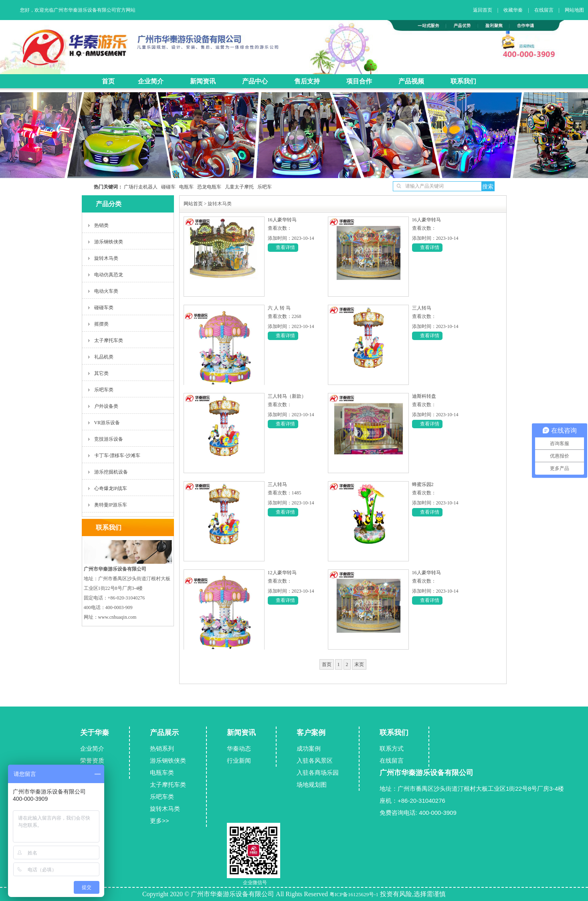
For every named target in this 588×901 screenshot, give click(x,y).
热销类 (101, 225)
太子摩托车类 (109, 340)
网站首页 (193, 204)
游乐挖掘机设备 (111, 472)
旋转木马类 (106, 258)
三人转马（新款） (287, 396)
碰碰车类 (104, 308)
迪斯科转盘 (424, 396)
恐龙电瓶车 (207, 187)
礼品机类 (104, 357)
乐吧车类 (104, 390)
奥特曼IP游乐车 (111, 505)
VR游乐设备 (107, 423)
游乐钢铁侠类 (109, 242)
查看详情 (285, 247)
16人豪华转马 (282, 220)
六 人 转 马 (279, 308)
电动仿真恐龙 (109, 275)
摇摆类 (101, 324)
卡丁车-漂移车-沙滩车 (117, 456)
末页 (359, 664)
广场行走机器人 (141, 187)
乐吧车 (263, 187)
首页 (327, 664)
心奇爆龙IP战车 (111, 488)
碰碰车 (167, 187)
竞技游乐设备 (109, 439)
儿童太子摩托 (237, 187)
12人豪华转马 (282, 573)
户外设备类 (106, 406)
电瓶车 (185, 187)
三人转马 (422, 308)
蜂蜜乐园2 (423, 484)
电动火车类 (106, 291)
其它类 (101, 373)
